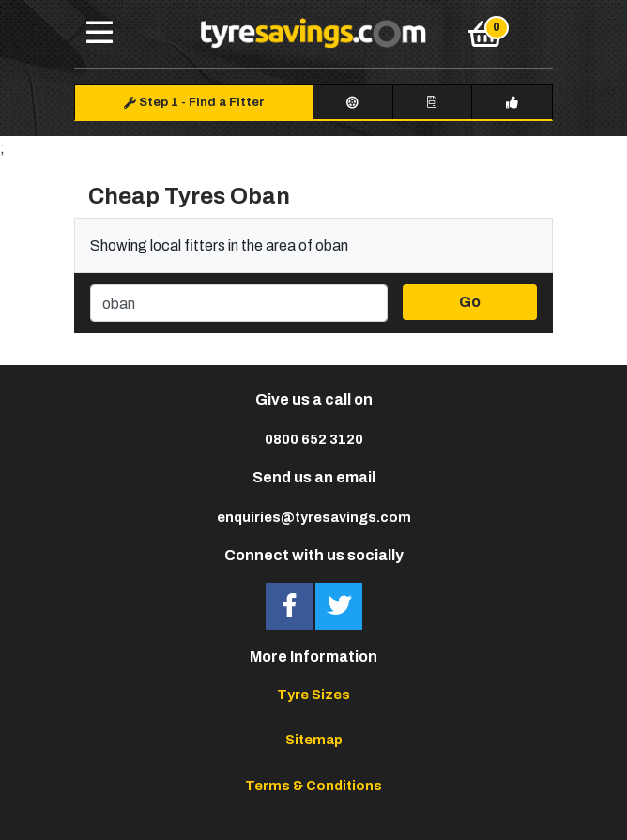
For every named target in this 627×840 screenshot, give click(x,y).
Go (470, 302)
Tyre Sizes (313, 695)
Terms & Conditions (313, 786)
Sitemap (314, 740)
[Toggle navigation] (99, 34)
